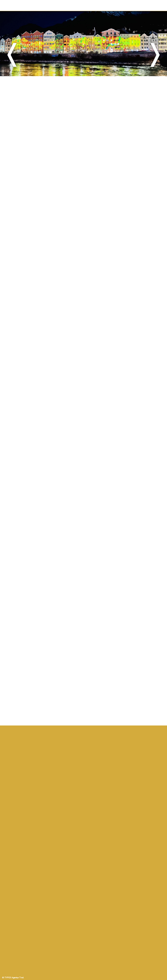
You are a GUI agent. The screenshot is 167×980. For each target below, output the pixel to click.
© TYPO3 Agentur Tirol (13, 977)
